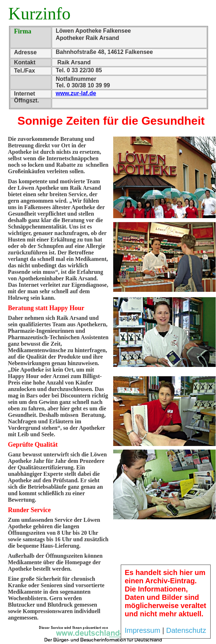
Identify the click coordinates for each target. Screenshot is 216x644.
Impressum (143, 630)
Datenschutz (186, 630)
